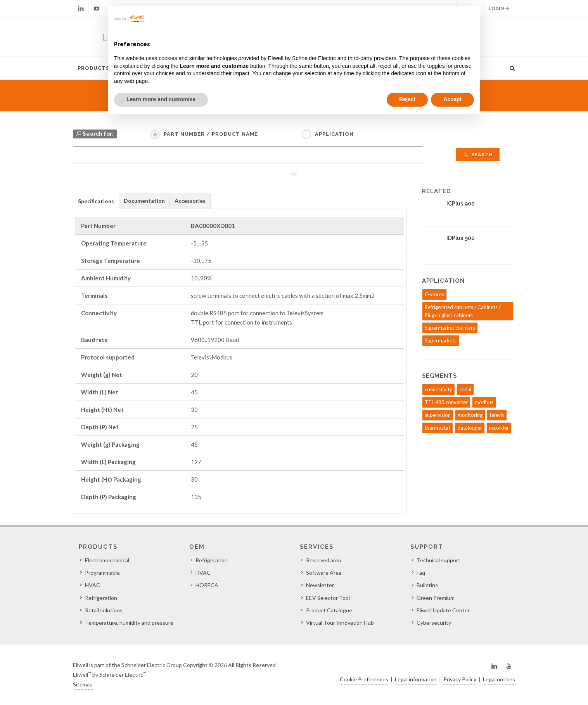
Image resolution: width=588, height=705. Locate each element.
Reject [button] (407, 99)
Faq (421, 573)
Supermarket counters (450, 328)
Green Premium (436, 598)
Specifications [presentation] (96, 201)
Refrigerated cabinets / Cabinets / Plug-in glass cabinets (463, 311)
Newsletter (320, 585)
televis (497, 415)
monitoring (470, 415)
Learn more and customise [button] (161, 99)
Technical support (438, 560)
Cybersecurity (434, 623)
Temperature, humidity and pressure (129, 623)
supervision (438, 415)
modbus (484, 402)
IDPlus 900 (461, 238)
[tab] (96, 201)
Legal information (416, 679)
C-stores (434, 294)
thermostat (438, 428)
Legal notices (499, 679)
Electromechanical (107, 560)
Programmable (102, 573)
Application (334, 134)
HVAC (93, 585)
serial (465, 389)
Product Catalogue (329, 610)
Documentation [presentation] (144, 201)
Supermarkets (441, 340)
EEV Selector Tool (328, 598)
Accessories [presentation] (190, 201)
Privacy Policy (460, 679)
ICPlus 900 (461, 204)
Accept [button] (452, 99)
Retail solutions (104, 610)
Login (499, 9)
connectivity (438, 389)
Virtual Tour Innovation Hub (340, 623)
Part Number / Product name (211, 134)
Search (478, 155)
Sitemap (83, 684)
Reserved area (323, 560)
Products (93, 68)
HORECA (207, 585)
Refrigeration (101, 598)
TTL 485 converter (446, 402)
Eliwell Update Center (443, 610)
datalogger (470, 428)
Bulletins (427, 585)
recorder (499, 428)
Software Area (324, 573)
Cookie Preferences (364, 679)
